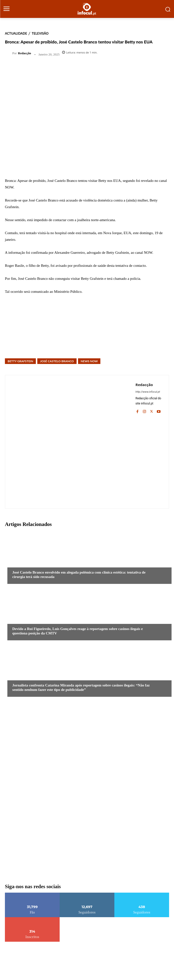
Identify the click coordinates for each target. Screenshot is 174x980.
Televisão (40, 34)
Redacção (24, 53)
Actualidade (16, 34)
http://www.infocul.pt (148, 392)
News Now (89, 361)
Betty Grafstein (20, 361)
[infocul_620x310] (87, 796)
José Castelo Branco (57, 361)
